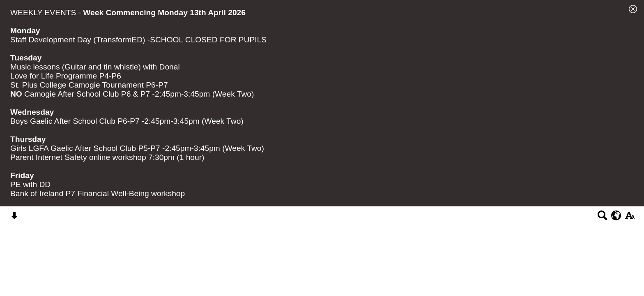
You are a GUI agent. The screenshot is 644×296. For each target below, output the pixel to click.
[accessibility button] (630, 218)
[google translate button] (616, 215)
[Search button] (602, 218)
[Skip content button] (14, 218)
